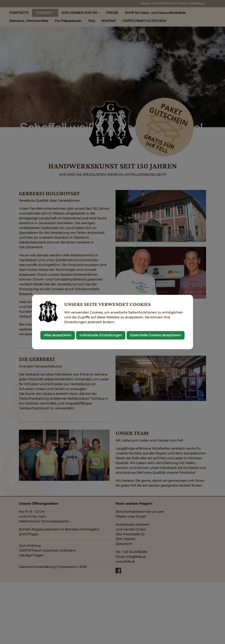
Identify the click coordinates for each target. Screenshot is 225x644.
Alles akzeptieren (58, 335)
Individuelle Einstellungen (101, 335)
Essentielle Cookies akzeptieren (156, 335)
